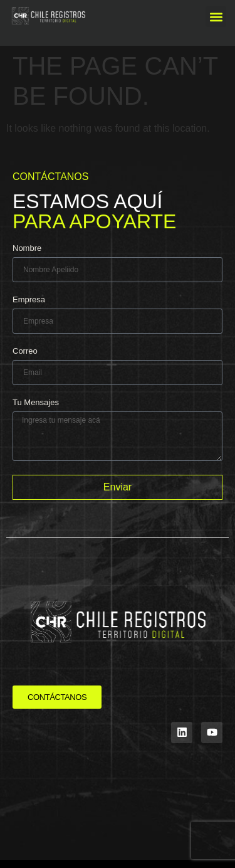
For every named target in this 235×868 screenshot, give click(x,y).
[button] (216, 17)
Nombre (27, 248)
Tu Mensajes (36, 403)
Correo (25, 351)
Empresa (29, 300)
